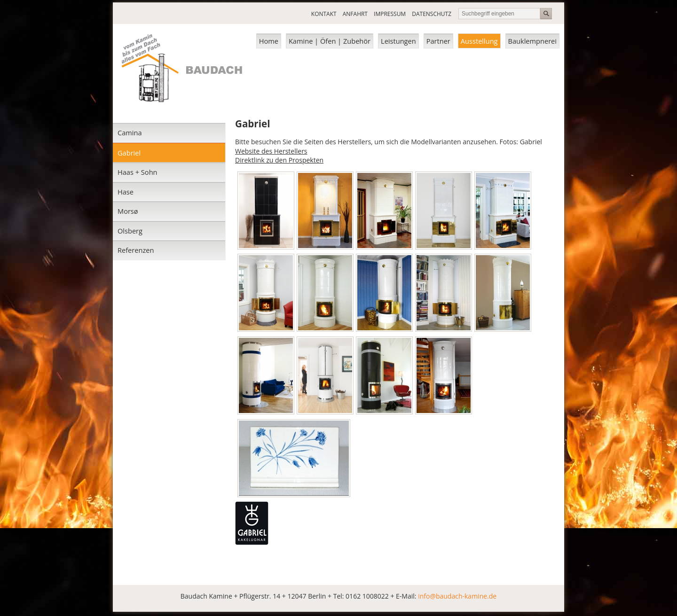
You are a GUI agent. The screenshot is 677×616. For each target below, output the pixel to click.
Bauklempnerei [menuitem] (532, 41)
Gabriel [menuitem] (129, 153)
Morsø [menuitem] (128, 211)
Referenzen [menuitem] (136, 250)
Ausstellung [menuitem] (479, 41)
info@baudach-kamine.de (457, 596)
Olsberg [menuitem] (130, 231)
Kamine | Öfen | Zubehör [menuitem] (330, 41)
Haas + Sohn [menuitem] (138, 172)
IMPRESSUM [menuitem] (390, 14)
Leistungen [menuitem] (398, 41)
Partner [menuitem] (438, 41)
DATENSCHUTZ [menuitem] (432, 14)
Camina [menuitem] (130, 133)
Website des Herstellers (271, 151)
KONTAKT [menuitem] (324, 14)
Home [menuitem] (269, 41)
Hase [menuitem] (126, 192)
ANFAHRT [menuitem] (355, 14)
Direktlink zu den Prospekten (279, 160)
